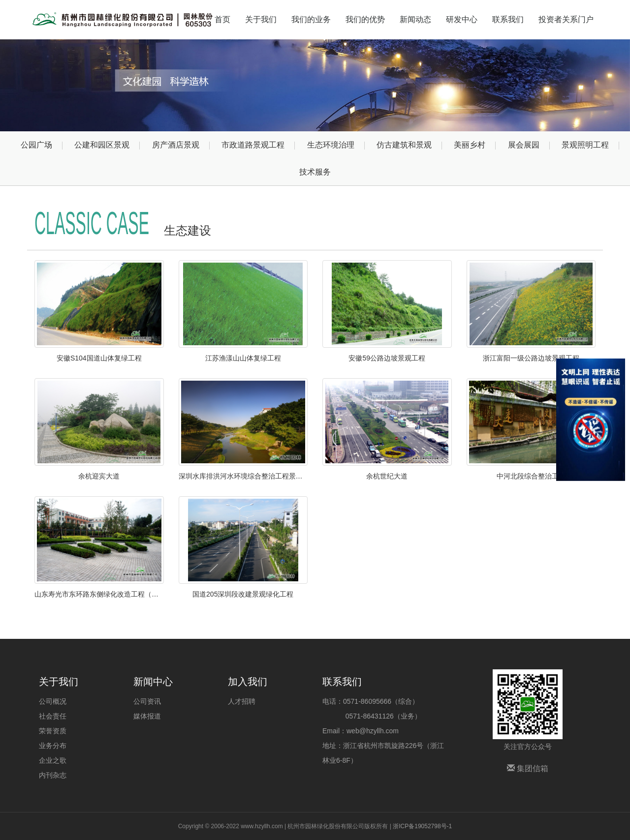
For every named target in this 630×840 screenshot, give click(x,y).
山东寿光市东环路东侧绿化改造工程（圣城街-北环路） (99, 594)
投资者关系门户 (566, 19)
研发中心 (462, 19)
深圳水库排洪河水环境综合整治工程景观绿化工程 (243, 476)
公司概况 (53, 701)
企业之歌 (53, 760)
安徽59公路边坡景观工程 (387, 358)
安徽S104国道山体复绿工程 (99, 358)
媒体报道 (147, 716)
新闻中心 (153, 682)
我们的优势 (365, 19)
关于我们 (261, 19)
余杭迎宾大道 (99, 476)
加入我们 (248, 682)
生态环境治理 (331, 145)
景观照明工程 (585, 145)
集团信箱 (528, 768)
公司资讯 (147, 701)
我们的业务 (311, 19)
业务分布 (53, 746)
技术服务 (315, 172)
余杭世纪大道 (387, 476)
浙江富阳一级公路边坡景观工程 (531, 358)
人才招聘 (242, 701)
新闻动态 (415, 19)
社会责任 (53, 716)
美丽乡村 (470, 145)
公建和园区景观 (102, 145)
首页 (222, 19)
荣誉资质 (53, 731)
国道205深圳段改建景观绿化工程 (243, 594)
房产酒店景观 (176, 145)
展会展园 (524, 145)
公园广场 (36, 145)
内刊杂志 (53, 775)
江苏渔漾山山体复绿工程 (243, 358)
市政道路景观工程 (253, 145)
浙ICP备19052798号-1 (422, 826)
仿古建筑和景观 (404, 145)
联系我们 (508, 19)
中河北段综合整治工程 (531, 476)
